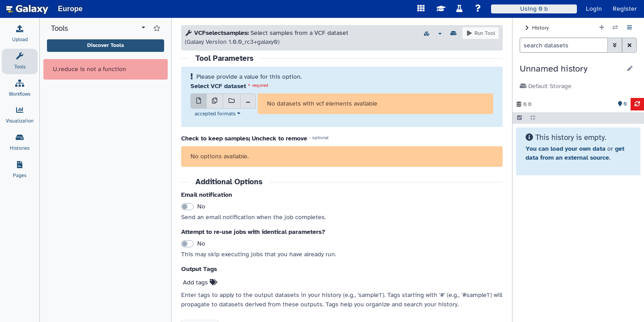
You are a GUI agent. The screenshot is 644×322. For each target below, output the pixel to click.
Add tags (200, 282)
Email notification (207, 195)
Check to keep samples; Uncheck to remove (244, 138)
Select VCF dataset (218, 86)
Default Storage (546, 86)
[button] (570, 69)
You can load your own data (566, 149)
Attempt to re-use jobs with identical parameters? (253, 232)
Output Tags (199, 269)
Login (594, 9)
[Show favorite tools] (157, 29)
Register (625, 9)
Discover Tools (106, 45)
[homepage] (27, 9)
